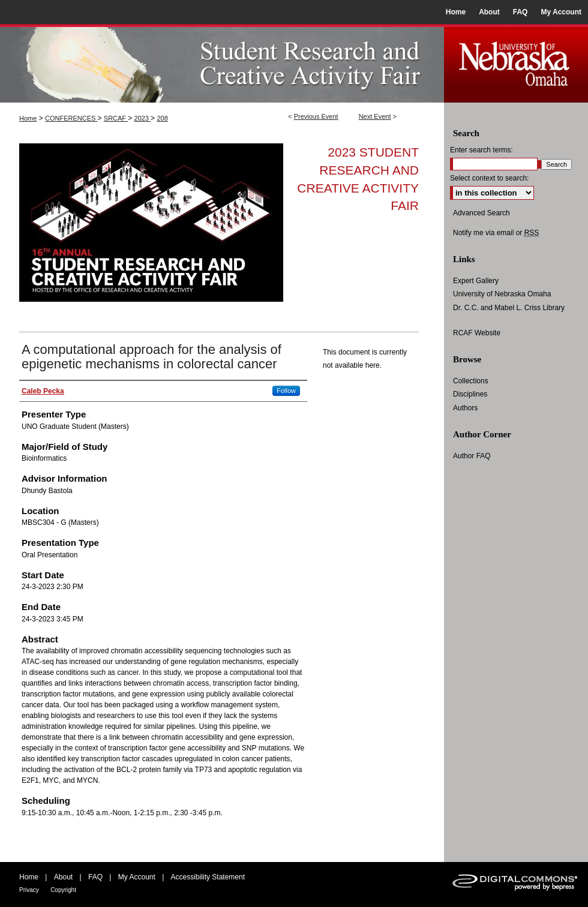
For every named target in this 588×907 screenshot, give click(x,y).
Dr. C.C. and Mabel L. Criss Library (509, 308)
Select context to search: (489, 178)
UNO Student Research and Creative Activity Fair (222, 63)
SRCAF (116, 118)
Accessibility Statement (208, 877)
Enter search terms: (481, 150)
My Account (137, 877)
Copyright (63, 890)
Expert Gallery (476, 281)
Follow (286, 391)
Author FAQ (472, 456)
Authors (465, 408)
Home (28, 118)
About (63, 877)
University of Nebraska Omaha (502, 294)
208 (162, 118)
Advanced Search (481, 213)
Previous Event (316, 116)
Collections (471, 381)
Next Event (375, 116)
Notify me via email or (496, 233)
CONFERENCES (71, 118)
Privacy (29, 890)
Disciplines (470, 394)
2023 (143, 118)
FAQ (95, 877)
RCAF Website (477, 333)
